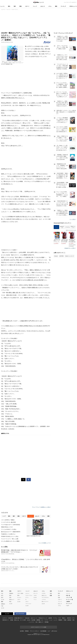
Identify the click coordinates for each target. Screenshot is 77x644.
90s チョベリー (45, 602)
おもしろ (43, 6)
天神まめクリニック (43, 618)
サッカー (19, 597)
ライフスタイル (45, 597)
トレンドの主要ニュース (45, 543)
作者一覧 (68, 595)
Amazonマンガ (62, 227)
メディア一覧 (69, 597)
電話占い (64, 618)
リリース (68, 593)
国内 (9, 6)
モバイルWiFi (23, 620)
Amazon (56, 256)
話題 (51, 595)
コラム (50, 6)
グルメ (27, 602)
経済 (2, 595)
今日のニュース (73, 6)
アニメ (56, 227)
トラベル (44, 600)
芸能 (20, 6)
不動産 (65, 620)
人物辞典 (68, 602)
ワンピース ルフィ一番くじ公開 (10, 539)
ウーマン (46, 620)
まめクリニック (34, 618)
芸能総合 (11, 593)
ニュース (2, 6)
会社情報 (22, 631)
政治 (2, 597)
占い (42, 620)
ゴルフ (19, 600)
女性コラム (44, 595)
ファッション (28, 604)
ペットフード (31, 622)
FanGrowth (27, 618)
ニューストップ (67, 2)
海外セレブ (12, 600)
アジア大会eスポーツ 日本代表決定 (11, 525)
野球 (18, 595)
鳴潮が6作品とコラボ (7, 527)
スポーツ (27, 6)
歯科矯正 (69, 620)
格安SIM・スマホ (71, 618)
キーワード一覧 (69, 600)
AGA (36, 622)
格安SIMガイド (6, 620)
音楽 (10, 597)
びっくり (36, 593)
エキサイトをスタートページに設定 (38, 627)
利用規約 (27, 631)
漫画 (56, 6)
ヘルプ (67, 606)
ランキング (63, 6)
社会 (2, 593)
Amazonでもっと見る (70, 248)
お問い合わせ (54, 631)
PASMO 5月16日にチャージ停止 (10, 536)
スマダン (44, 593)
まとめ (3, 600)
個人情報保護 (43, 631)
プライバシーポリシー (35, 631)
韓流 (10, 602)
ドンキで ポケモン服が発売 (8, 522)
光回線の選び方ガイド (19, 618)
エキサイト (74, 2)
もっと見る (73, 219)
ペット (35, 600)
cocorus (29, 620)
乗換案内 (60, 620)
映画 (10, 595)
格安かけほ (17, 620)
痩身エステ (41, 622)
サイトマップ (69, 604)
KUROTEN (11, 618)
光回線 (12, 620)
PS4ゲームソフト (73, 227)
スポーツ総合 (20, 593)
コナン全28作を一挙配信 (8, 520)
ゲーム (27, 597)
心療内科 (50, 618)
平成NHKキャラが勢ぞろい (8, 534)
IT (26, 600)
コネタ (35, 595)
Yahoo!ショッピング (69, 256)
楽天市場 (61, 256)
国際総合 (3, 604)
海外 (15, 6)
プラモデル (68, 227)
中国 (2, 606)
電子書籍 (47, 622)
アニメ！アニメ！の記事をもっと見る (41, 507)
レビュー (27, 593)
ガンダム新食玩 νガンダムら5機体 (10, 541)
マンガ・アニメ (29, 595)
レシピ (51, 620)
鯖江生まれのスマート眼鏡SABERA (11, 532)
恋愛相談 (38, 620)
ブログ (60, 618)
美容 (73, 620)
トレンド (35, 6)
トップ (4, 516)
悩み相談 (33, 620)
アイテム (55, 618)
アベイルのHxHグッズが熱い (9, 529)
